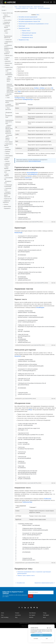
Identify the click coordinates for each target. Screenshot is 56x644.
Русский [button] (4, 10)
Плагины (6, 204)
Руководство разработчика (22, 8)
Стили (8, 98)
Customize (36, 639)
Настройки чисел (20, 593)
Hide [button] (36, 15)
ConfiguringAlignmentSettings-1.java (23, 229)
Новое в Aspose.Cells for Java (7, 17)
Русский (46, 2)
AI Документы (7, 208)
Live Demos (18, 626)
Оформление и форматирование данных (42, 593)
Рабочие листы (9, 56)
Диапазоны (8, 61)
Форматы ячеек (9, 67)
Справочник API (8, 199)
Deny (47, 639)
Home (16, 7)
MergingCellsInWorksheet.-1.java (23, 494)
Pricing (45, 623)
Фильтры (7, 161)
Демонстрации (8, 206)
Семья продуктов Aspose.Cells (26, 7)
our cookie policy (39, 632)
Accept (41, 635)
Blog (16, 628)
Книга (7, 33)
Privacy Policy (24, 636)
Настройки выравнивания (44, 8)
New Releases (32, 623)
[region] (34, 208)
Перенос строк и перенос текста (26, 586)
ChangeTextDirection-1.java (22, 573)
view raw (50, 229)
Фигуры (7, 147)
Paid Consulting (5, 628)
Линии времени (9, 156)
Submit (31, 606)
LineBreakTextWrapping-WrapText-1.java (24, 352)
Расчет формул (9, 142)
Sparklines (8, 152)
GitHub (41, 229)
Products (17, 623)
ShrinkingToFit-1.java (20, 406)
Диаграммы (8, 149)
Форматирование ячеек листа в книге (10, 122)
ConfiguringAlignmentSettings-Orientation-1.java (26, 290)
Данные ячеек (9, 63)
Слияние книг (8, 40)
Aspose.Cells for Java (8, 13)
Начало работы (8, 20)
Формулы (7, 65)
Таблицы (7, 154)
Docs (2, 626)
